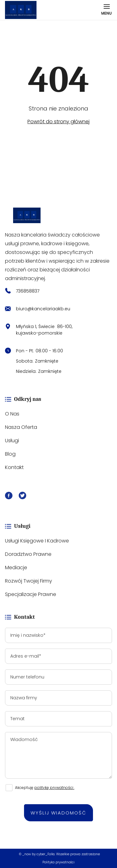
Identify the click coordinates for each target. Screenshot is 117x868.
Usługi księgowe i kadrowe (37, 541)
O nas (12, 414)
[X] (22, 497)
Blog (10, 454)
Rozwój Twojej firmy (29, 581)
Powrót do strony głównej (58, 122)
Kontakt (14, 467)
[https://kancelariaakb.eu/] (58, 215)
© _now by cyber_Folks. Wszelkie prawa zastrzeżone (58, 854)
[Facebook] (9, 497)
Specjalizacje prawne (31, 594)
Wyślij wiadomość (58, 813)
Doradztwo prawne (28, 554)
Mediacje (16, 568)
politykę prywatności (54, 788)
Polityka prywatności (58, 862)
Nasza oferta (21, 427)
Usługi (12, 441)
